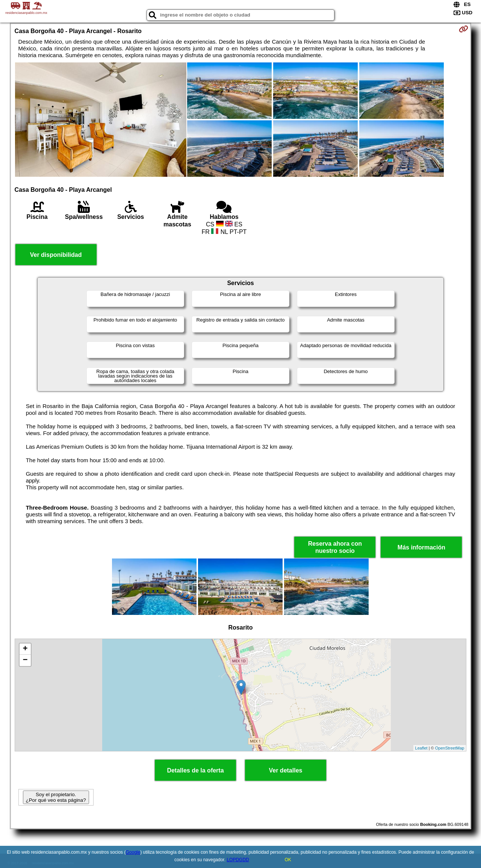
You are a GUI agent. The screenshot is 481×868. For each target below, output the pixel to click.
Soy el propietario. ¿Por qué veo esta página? (56, 797)
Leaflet (421, 748)
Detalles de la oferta (195, 770)
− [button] (25, 660)
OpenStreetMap (450, 748)
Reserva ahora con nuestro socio (335, 547)
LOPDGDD (238, 860)
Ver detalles (286, 770)
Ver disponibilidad (56, 255)
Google (133, 852)
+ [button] (25, 649)
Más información (421, 547)
